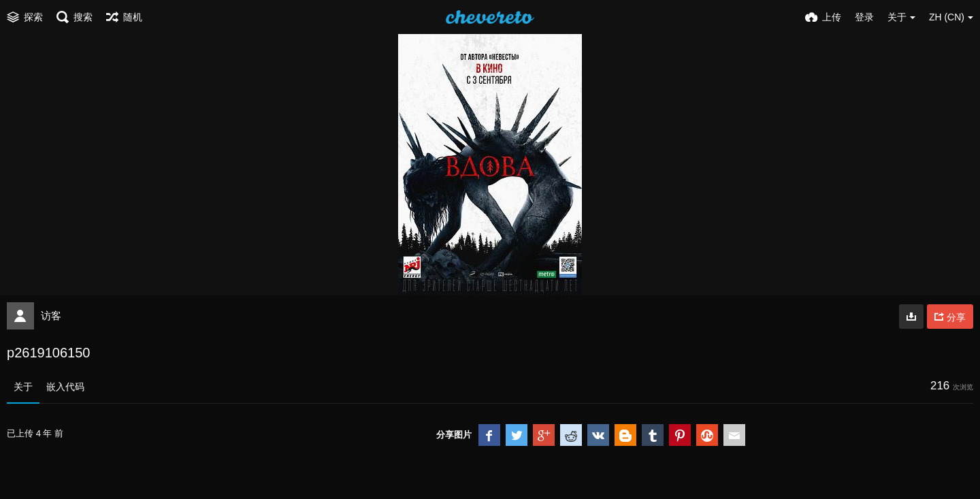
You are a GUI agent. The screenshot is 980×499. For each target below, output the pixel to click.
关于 (23, 387)
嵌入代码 (65, 387)
